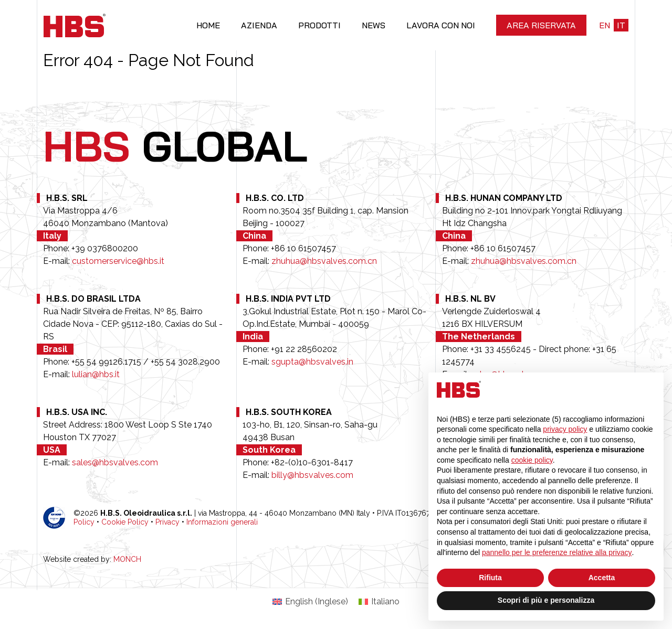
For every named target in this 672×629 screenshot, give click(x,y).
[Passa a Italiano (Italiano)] (379, 602)
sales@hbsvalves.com (115, 462)
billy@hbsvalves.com (312, 475)
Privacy (167, 522)
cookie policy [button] (532, 460)
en (605, 25)
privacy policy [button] (565, 429)
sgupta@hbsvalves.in (312, 362)
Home (208, 25)
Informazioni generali (222, 522)
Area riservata (541, 25)
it (621, 25)
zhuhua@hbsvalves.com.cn (324, 261)
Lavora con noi (441, 25)
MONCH (127, 559)
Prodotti (319, 25)
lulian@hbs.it (96, 374)
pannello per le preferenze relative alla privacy (557, 552)
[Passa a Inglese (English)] (310, 602)
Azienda (259, 25)
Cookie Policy (125, 522)
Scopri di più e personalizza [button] (546, 600)
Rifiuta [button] (490, 578)
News (374, 25)
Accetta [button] (602, 578)
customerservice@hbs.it (118, 261)
